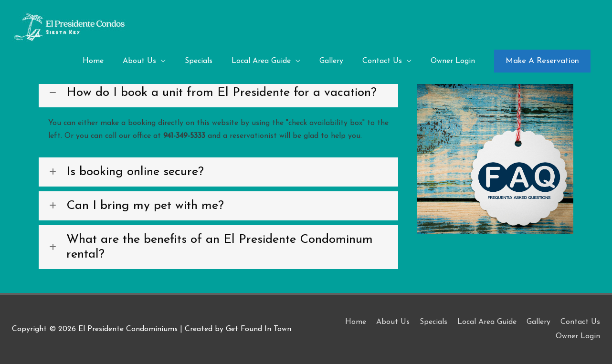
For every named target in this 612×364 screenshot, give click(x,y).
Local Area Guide (487, 322)
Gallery (538, 322)
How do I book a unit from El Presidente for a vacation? (222, 93)
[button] (542, 61)
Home (356, 322)
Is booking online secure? (135, 172)
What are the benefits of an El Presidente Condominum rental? (220, 247)
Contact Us (580, 322)
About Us (393, 322)
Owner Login (578, 336)
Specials (433, 322)
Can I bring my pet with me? (145, 206)
